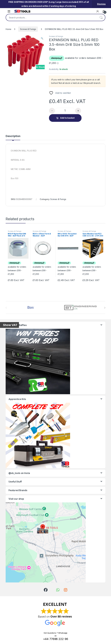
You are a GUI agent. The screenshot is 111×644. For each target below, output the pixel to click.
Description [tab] (13, 136)
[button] (42, 38)
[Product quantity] (65, 111)
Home (8, 29)
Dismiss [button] (101, 4)
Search (101, 17)
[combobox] (51, 17)
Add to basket (67, 118)
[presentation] (105, 308)
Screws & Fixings (28, 29)
